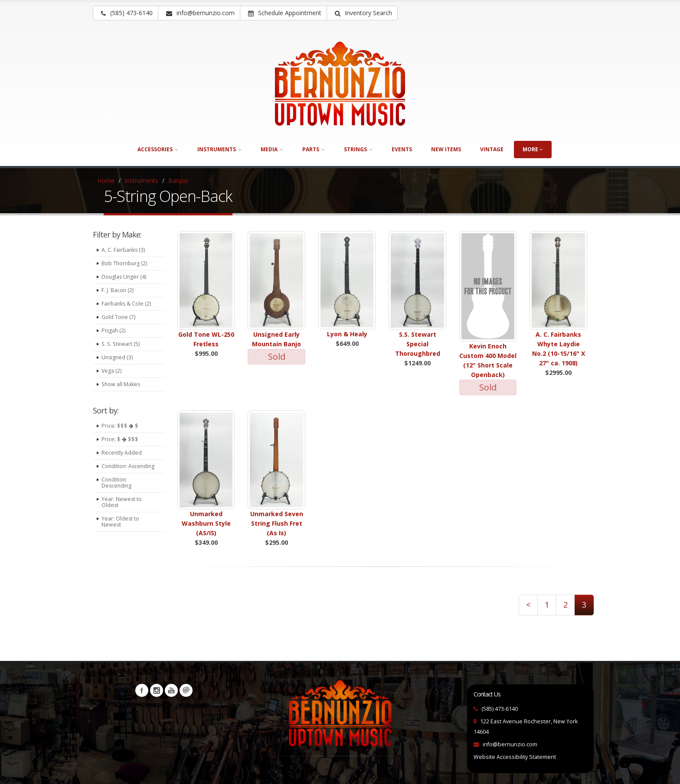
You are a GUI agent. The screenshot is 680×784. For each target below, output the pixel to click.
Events (402, 149)
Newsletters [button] (186, 690)
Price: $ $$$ (120, 439)
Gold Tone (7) (119, 317)
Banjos (178, 181)
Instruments (141, 181)
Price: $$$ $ (120, 426)
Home (106, 181)
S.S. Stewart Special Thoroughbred (418, 344)
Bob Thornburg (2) (125, 263)
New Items (446, 149)
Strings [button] (358, 149)
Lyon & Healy (347, 334)
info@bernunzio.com (510, 744)
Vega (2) (112, 371)
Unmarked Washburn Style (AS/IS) (206, 523)
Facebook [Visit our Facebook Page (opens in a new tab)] (142, 690)
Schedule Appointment (285, 13)
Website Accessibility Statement (515, 757)
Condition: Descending (117, 489)
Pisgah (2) (114, 330)
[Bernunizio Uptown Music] (340, 84)
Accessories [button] (158, 149)
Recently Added (122, 453)
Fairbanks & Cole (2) (127, 304)
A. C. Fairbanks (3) (124, 250)
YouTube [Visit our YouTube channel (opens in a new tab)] (171, 690)
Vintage (492, 149)
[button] (362, 13)
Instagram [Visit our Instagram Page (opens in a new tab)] (157, 690)
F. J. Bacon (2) (118, 290)
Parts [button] (314, 149)
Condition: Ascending (115, 469)
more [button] (533, 149)
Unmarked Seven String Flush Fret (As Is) (277, 523)
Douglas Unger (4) (124, 277)
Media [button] (272, 149)
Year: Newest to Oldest (122, 508)
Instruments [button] (219, 149)
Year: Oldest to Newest (121, 528)
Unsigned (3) (118, 357)
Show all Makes (121, 384)
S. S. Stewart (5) (121, 344)
